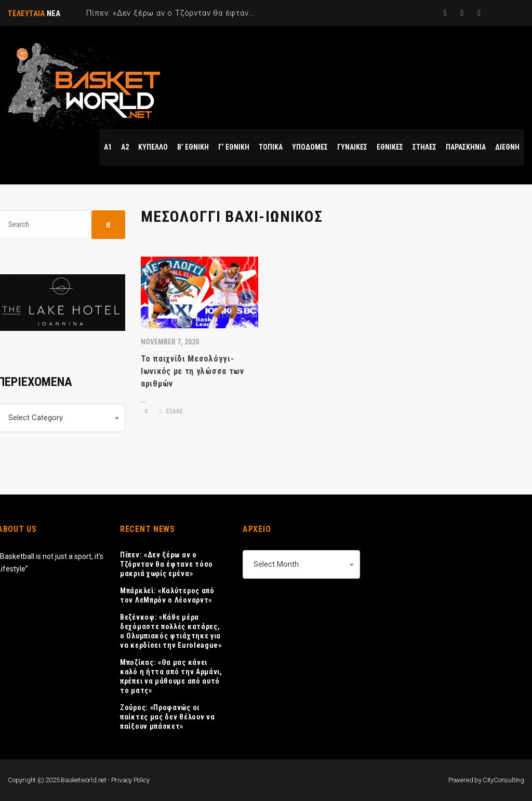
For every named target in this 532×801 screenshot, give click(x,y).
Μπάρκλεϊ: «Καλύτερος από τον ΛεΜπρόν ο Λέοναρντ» (167, 595)
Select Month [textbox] (276, 564)
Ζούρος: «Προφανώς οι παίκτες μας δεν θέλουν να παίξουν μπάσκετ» (168, 717)
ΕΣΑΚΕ (171, 411)
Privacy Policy (130, 780)
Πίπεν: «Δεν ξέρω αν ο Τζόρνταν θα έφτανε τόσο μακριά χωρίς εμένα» (167, 564)
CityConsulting (503, 780)
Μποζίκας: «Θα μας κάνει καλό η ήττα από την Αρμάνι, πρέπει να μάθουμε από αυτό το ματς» (171, 676)
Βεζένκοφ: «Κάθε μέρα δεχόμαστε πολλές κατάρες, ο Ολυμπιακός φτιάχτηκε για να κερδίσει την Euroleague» (171, 631)
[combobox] (301, 564)
